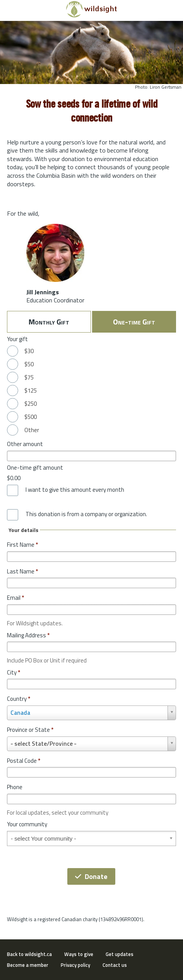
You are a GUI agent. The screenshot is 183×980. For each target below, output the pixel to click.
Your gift (17, 339)
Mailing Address (28, 635)
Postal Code (24, 761)
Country (19, 699)
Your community (27, 824)
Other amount (25, 444)
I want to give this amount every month (75, 490)
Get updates (120, 954)
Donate (91, 876)
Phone (15, 787)
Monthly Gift (49, 322)
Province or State (30, 730)
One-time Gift (134, 322)
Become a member (28, 965)
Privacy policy (75, 965)
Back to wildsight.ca (29, 954)
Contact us (115, 965)
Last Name (22, 571)
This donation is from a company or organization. (86, 514)
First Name (22, 545)
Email (15, 598)
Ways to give (79, 954)
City (14, 672)
